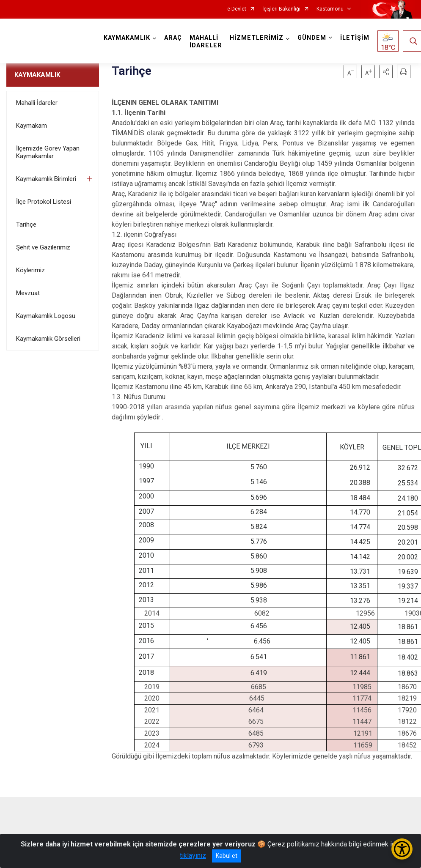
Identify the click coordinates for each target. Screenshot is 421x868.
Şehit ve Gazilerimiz (43, 247)
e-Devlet (237, 9)
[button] (386, 71)
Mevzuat (28, 293)
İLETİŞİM (355, 38)
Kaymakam (32, 126)
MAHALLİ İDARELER (206, 42)
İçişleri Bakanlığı (281, 9)
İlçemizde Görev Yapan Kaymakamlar (48, 152)
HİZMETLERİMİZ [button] (257, 38)
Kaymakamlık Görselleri (48, 339)
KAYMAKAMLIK (37, 75)
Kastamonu (330, 9)
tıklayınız (193, 856)
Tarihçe (26, 225)
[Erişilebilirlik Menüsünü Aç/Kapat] (402, 849)
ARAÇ (173, 38)
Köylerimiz (30, 270)
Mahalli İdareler (37, 103)
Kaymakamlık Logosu (46, 316)
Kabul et (227, 856)
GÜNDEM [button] (312, 38)
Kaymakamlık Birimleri (46, 179)
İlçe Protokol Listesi (44, 202)
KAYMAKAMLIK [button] (127, 38)
